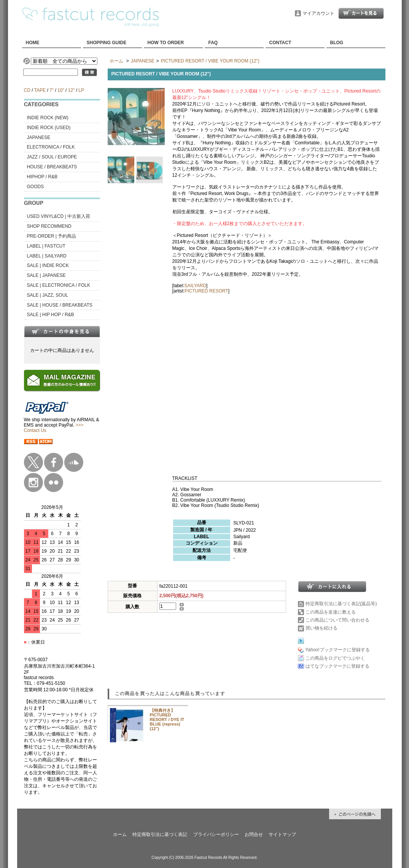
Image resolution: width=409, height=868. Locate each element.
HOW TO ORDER (166, 43)
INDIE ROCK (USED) (49, 128)
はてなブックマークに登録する (337, 666)
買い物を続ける (321, 628)
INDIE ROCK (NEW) (48, 118)
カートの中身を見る (62, 331)
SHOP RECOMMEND (49, 226)
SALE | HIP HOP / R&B (51, 315)
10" (61, 90)
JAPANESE (39, 137)
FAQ (213, 43)
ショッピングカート (361, 13)
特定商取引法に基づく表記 (160, 834)
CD (27, 90)
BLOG (337, 43)
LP (81, 90)
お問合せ (254, 834)
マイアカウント (318, 13)
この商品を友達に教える (331, 612)
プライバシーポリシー (216, 834)
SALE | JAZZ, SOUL (48, 295)
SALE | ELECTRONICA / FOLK (59, 285)
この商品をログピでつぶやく (335, 658)
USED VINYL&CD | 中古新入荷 (59, 216)
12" (72, 90)
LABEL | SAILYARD (47, 256)
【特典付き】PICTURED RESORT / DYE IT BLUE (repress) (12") (167, 719)
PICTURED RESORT (206, 291)
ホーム (116, 61)
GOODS (36, 187)
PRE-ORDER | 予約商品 (52, 236)
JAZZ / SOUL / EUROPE (52, 157)
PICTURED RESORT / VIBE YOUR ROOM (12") (210, 61)
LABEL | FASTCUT (46, 246)
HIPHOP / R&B (42, 177)
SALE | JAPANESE (46, 275)
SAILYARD (196, 286)
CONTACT (280, 43)
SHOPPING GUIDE (107, 43)
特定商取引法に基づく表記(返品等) (341, 604)
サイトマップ (282, 834)
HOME (33, 43)
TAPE (40, 90)
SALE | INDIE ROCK (48, 265)
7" (52, 90)
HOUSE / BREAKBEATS (52, 167)
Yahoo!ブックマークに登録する (338, 650)
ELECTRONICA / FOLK (51, 147)
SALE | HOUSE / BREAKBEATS (60, 305)
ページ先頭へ (355, 814)
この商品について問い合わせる (337, 620)
